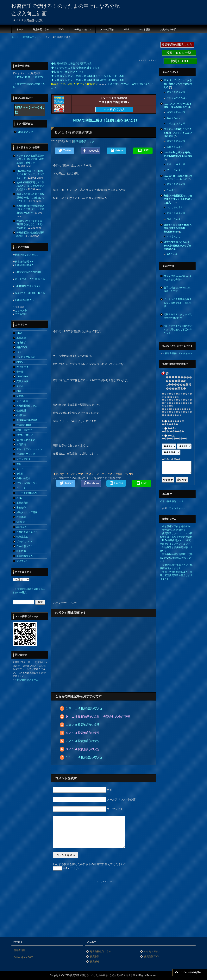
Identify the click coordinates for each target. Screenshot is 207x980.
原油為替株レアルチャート (179, 353)
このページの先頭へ (191, 972)
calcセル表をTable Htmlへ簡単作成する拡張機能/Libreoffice (178, 228)
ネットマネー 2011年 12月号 (30, 279)
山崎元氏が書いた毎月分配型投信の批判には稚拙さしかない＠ (30, 198)
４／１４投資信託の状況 (82, 733)
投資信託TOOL (24, 425)
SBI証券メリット (26, 132)
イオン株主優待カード (172, 501)
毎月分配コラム (41, 30)
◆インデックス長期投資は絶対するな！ (76, 68)
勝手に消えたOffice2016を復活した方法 (178, 289)
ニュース (21, 488)
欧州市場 (21, 551)
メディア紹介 (23, 459)
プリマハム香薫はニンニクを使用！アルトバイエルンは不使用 (178, 133)
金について (22, 561)
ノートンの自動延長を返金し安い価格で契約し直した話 (178, 303)
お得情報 (21, 444)
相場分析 (21, 343)
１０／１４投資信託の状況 (84, 708)
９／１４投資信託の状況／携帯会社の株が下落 (98, 717)
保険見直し (22, 537)
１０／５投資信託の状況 (82, 725)
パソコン (21, 352)
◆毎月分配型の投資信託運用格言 (72, 64)
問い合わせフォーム (28, 680)
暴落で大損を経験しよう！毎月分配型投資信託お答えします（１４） (176, 575)
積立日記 (21, 527)
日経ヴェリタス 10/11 (26, 255)
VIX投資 (21, 522)
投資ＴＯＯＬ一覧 (179, 53)
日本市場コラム (25, 546)
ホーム (20, 30)
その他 (20, 396)
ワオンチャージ (177, 508)
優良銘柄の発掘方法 (27, 420)
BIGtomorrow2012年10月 (28, 272)
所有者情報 (20, 950)
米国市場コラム (25, 556)
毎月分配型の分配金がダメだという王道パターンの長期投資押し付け (30, 209)
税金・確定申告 (25, 430)
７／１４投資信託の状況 (82, 741)
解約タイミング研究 (27, 512)
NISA (126, 30)
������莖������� (173, 423)
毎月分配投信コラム (27, 406)
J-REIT (20, 498)
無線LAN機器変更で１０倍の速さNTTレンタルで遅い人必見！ (30, 186)
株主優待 (21, 517)
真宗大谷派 (22, 381)
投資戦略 (21, 415)
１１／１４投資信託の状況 (84, 757)
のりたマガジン (83, 30)
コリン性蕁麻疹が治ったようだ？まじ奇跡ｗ (178, 278)
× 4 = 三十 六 (66, 868)
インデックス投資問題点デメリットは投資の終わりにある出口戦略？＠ (30, 159)
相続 (19, 391)
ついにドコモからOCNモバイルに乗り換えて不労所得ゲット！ (178, 330)
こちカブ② (21, 314)
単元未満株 (22, 503)
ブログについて (25, 542)
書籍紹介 (21, 508)
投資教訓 (21, 411)
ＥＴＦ (20, 469)
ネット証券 (145, 30)
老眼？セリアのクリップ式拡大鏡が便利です (178, 316)
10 (173, 249)
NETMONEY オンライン (28, 286)
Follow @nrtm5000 (24, 957)
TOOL (62, 30)
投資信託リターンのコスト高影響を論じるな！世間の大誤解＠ (30, 224)
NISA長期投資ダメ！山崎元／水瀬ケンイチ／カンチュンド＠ (30, 174)
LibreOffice (22, 377)
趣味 (19, 464)
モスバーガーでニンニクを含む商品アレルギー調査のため (178, 84)
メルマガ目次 (107, 30)
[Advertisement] (82, 50)
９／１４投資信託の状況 (82, 749)
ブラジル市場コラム (27, 483)
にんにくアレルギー (27, 357)
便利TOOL (22, 347)
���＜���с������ (173, 430)
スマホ (20, 386)
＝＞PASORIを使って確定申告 (28, 77)
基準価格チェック (84, 141)
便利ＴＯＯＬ (180, 61)
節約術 (20, 474)
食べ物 (20, 372)
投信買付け (22, 367)
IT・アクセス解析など (28, 493)
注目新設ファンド (26, 454)
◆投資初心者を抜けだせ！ (67, 72)
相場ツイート (23, 362)
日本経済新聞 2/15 (25, 300)
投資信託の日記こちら (177, 45)
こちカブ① (21, 311)
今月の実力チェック (27, 532)
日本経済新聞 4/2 (24, 265)
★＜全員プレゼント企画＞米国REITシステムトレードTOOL (88, 76)
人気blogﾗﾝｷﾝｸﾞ (168, 30)
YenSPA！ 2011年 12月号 (30, 293)
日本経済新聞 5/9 (24, 262)
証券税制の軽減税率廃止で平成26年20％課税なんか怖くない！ (176, 558)
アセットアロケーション (29, 449)
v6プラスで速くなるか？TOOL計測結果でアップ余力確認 (177, 246)
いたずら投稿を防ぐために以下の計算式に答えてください (89, 864)
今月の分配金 (23, 478)
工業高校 (21, 338)
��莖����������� (175, 437)
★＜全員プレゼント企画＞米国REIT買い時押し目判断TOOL (88, 80)
